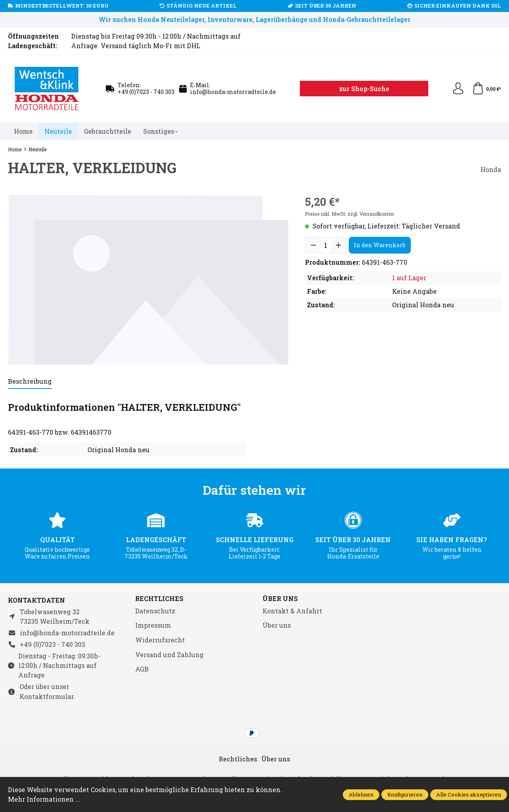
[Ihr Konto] (458, 89)
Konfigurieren (405, 794)
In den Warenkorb (380, 245)
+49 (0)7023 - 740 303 (146, 92)
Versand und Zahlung (169, 655)
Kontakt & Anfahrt (292, 611)
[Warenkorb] (487, 89)
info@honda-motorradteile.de (233, 92)
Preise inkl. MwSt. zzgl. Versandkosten (350, 214)
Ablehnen (361, 794)
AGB (142, 669)
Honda (491, 169)
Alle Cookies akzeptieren (469, 794)
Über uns (280, 599)
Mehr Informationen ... (44, 799)
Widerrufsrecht (160, 640)
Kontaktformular (47, 696)
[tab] (30, 382)
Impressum (153, 625)
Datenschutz (155, 611)
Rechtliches (159, 599)
